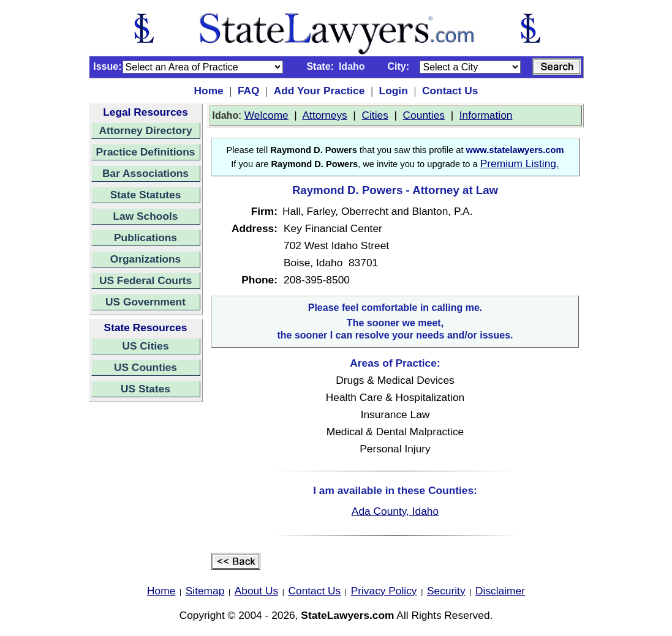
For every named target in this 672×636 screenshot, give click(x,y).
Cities (375, 115)
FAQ (249, 91)
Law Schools (146, 216)
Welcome (266, 115)
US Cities (145, 346)
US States (145, 389)
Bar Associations (145, 173)
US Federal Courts (145, 280)
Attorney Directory (145, 130)
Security (446, 591)
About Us (256, 591)
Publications (145, 238)
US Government (145, 302)
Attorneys (325, 115)
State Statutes (146, 195)
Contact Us (450, 91)
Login (394, 91)
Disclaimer (500, 591)
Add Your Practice (319, 91)
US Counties (145, 367)
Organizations (146, 259)
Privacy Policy (384, 591)
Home (209, 91)
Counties (424, 115)
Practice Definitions (146, 152)
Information (486, 115)
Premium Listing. (520, 163)
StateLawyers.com (347, 615)
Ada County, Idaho (395, 511)
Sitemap (205, 591)
